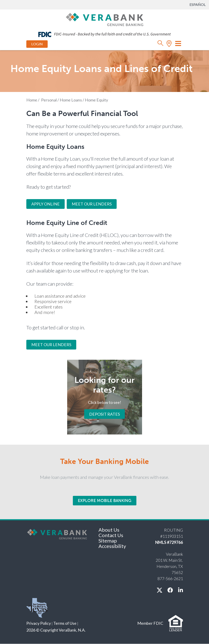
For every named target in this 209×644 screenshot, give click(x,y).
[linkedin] (181, 590)
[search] (161, 44)
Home (32, 100)
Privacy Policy (39, 623)
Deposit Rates (104, 414)
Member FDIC (150, 623)
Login (37, 44)
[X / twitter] (160, 590)
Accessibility (112, 546)
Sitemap (108, 541)
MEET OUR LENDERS (51, 345)
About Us (109, 530)
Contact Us (111, 535)
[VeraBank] (105, 19)
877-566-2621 (170, 579)
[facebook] (170, 590)
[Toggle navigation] (178, 43)
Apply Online (45, 204)
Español (198, 4)
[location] (169, 44)
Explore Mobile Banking (105, 501)
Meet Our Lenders (92, 204)
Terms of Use (65, 623)
